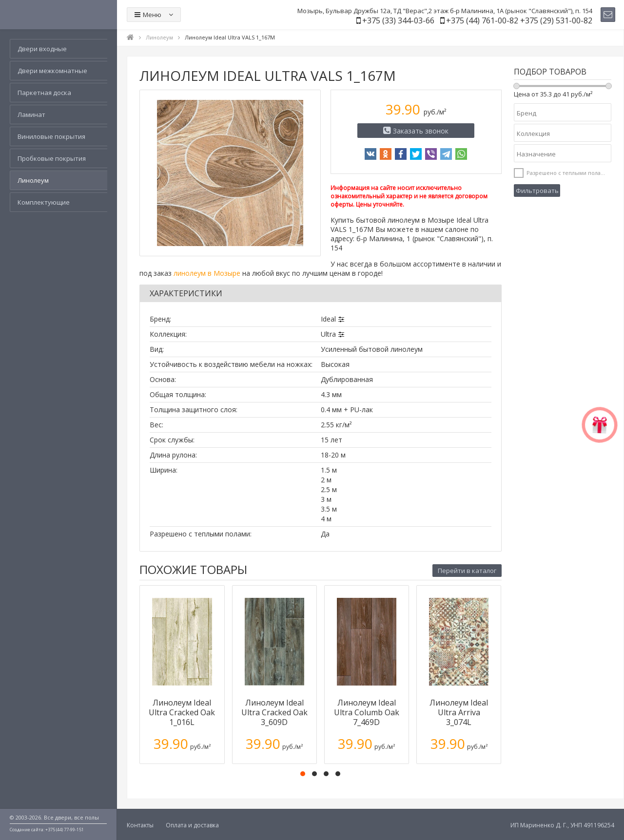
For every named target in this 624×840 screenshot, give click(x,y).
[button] (303, 774)
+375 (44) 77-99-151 (65, 830)
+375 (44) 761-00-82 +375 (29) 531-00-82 (519, 20)
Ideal (328, 319)
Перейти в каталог (467, 571)
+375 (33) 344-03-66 (398, 20)
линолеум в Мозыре (207, 273)
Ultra (328, 334)
